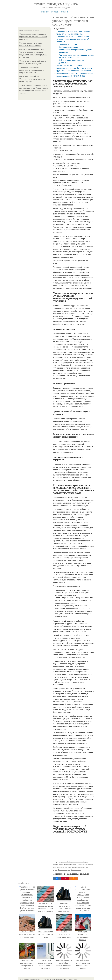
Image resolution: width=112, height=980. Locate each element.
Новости (55, 12)
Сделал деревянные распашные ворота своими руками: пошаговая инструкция (33, 37)
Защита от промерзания (68, 47)
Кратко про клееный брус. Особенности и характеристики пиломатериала (32, 79)
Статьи (64, 12)
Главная (45, 12)
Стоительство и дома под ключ (56, 4)
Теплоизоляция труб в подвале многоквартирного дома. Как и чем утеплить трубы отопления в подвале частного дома (74, 68)
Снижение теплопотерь (68, 44)
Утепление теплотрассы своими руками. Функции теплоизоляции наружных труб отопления (73, 39)
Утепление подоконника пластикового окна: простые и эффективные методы (31, 70)
